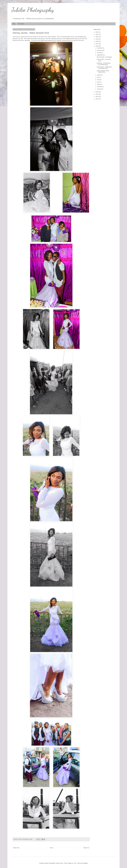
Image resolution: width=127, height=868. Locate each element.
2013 (97, 97)
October (99, 53)
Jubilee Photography (33, 10)
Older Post (86, 848)
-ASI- (75, 863)
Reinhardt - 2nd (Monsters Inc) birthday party (104, 64)
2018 (97, 41)
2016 (97, 46)
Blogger (86, 863)
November (100, 50)
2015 (97, 92)
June (98, 80)
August (99, 75)
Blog (14, 24)
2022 (97, 32)
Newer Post (16, 848)
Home (51, 848)
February (100, 87)
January (99, 89)
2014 (97, 94)
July (98, 77)
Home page (21, 24)
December (100, 48)
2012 (97, 99)
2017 (97, 44)
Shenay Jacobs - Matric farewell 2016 (103, 71)
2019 (97, 39)
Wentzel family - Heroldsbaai (104, 57)
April (98, 82)
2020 (97, 37)
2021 (97, 34)
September (100, 55)
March (99, 84)
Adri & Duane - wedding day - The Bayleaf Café (105, 68)
